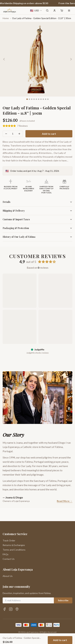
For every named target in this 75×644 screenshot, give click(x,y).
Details (37, 202)
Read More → (65, 501)
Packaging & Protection (37, 228)
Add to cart (49, 134)
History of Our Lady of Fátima (37, 237)
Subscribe (63, 587)
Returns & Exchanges (14, 532)
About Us (8, 563)
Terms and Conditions (14, 537)
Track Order (9, 527)
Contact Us (9, 546)
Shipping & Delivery (37, 211)
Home (6, 18)
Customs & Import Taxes (37, 219)
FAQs (6, 541)
